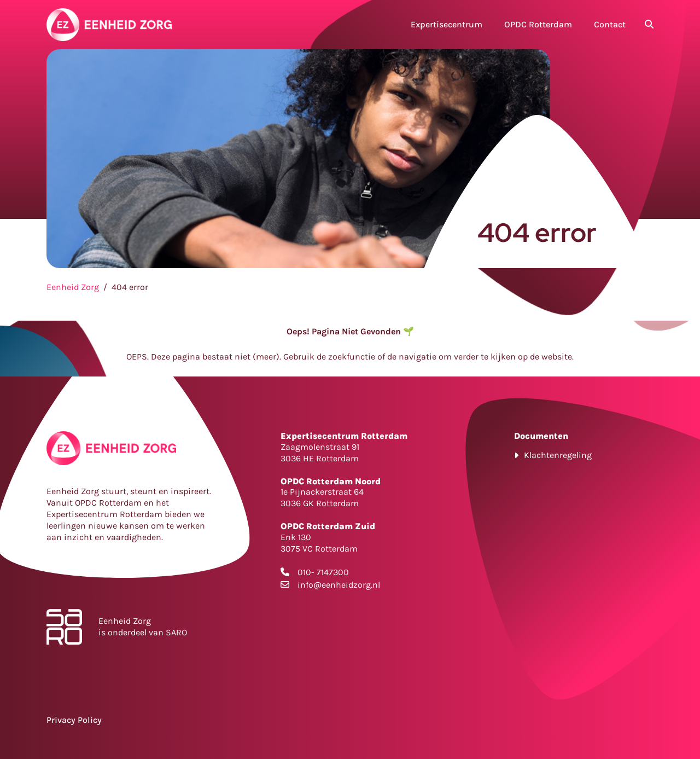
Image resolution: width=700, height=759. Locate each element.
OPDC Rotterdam (538, 24)
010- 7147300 (323, 572)
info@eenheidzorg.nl (339, 585)
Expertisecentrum (447, 24)
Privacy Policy (74, 720)
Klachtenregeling (558, 455)
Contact (610, 24)
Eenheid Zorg (73, 287)
